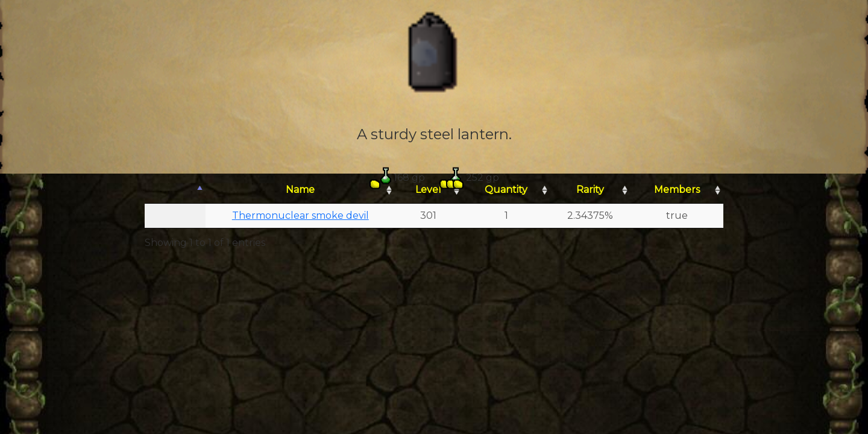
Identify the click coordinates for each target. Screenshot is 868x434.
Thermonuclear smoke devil (300, 215)
